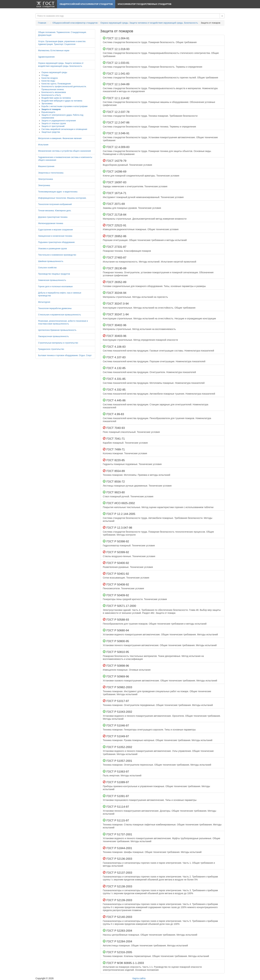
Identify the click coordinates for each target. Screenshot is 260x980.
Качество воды (48, 81)
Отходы (45, 75)
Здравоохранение (46, 57)
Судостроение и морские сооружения (55, 230)
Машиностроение (46, 166)
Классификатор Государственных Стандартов (145, 4)
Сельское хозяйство (47, 268)
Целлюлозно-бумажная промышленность (57, 330)
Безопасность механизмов (54, 92)
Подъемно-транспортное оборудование (56, 242)
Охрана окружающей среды (54, 72)
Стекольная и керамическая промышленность (60, 315)
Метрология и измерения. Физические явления (60, 138)
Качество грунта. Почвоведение (56, 84)
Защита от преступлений (53, 126)
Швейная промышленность (51, 261)
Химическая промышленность (52, 280)
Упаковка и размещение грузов (52, 249)
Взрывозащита (48, 112)
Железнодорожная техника (51, 223)
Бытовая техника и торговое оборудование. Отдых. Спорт (65, 355)
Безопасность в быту (51, 95)
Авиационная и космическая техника (55, 236)
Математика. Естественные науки (54, 51)
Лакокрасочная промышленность (53, 336)
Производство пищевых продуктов (54, 274)
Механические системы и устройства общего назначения (65, 151)
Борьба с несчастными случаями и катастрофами (65, 106)
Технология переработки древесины (55, 308)
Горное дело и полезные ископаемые (55, 287)
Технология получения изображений (55, 204)
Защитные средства (51, 132)
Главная (42, 23)
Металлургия (44, 302)
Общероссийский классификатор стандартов (86, 4)
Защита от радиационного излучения (59, 121)
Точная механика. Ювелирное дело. (55, 211)
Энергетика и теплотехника (51, 173)
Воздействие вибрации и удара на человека (62, 101)
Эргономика (47, 104)
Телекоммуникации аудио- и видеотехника (58, 192)
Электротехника (46, 179)
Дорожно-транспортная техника (53, 217)
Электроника (44, 185)
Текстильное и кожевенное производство (57, 255)
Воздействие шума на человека (56, 98)
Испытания (43, 145)
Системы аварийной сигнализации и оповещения (64, 129)
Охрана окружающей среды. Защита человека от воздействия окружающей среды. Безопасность (149, 23)
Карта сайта (139, 978)
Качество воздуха (50, 78)
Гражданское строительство (51, 349)
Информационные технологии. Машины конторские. (62, 198)
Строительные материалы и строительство (58, 343)
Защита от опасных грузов (54, 123)
